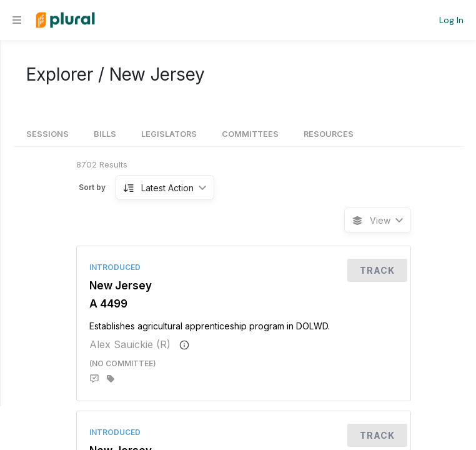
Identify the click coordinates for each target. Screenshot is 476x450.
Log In (451, 20)
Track (377, 270)
